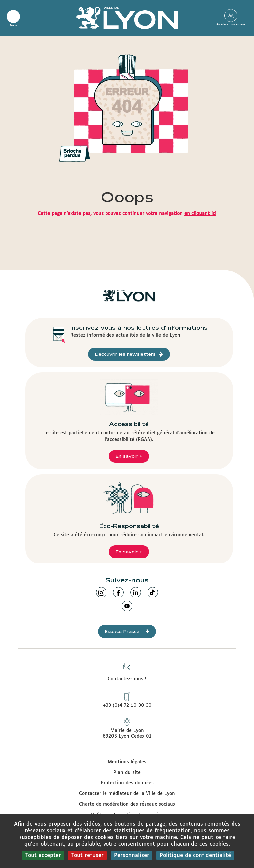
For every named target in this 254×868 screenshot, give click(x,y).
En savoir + (129, 456)
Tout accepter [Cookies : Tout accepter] (43, 856)
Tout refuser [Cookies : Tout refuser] (87, 856)
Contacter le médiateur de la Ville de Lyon (127, 794)
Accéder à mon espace (231, 16)
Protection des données (127, 783)
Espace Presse (127, 631)
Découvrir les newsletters (129, 354)
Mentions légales (127, 762)
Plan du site (127, 773)
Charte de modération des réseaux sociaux (127, 804)
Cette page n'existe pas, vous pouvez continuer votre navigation (127, 214)
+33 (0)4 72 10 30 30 (127, 700)
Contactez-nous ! (127, 670)
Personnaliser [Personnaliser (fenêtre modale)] (132, 856)
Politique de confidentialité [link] (195, 856)
